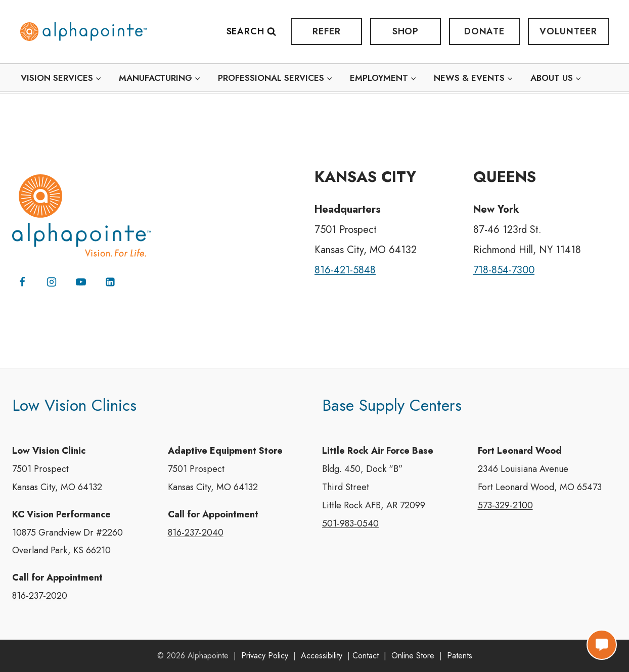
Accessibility (322, 656)
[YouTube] (81, 281)
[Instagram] (52, 281)
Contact (366, 656)
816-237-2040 (196, 533)
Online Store (413, 656)
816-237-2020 (40, 596)
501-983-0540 (350, 523)
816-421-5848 (345, 270)
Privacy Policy (265, 656)
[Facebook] (22, 281)
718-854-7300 (504, 270)
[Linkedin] (110, 281)
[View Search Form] (256, 32)
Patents (460, 656)
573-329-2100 (505, 505)
